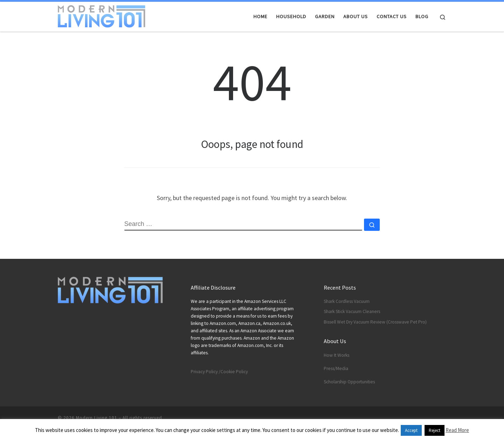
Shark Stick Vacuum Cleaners (352, 311)
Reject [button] (435, 430)
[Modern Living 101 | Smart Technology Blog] (101, 15)
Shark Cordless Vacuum (347, 301)
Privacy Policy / (206, 372)
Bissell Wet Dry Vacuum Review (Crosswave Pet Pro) (375, 322)
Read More (457, 430)
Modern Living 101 (97, 418)
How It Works (337, 355)
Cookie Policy (234, 372)
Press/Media (336, 368)
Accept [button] (411, 430)
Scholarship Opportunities (349, 382)
